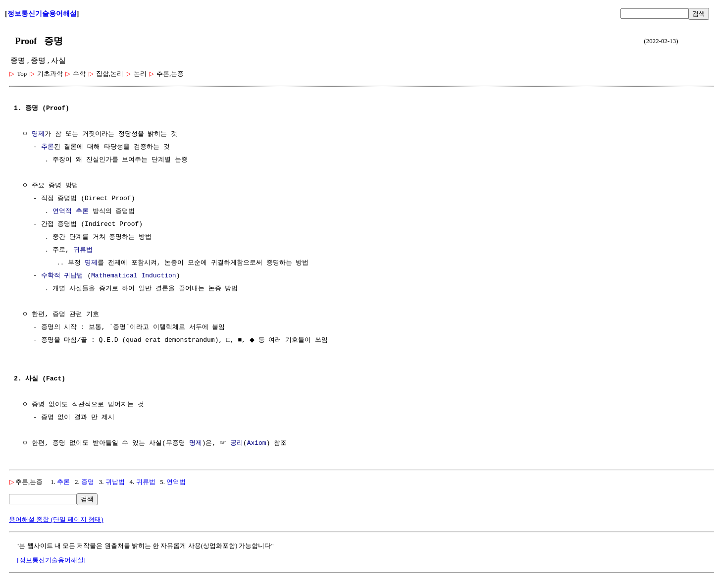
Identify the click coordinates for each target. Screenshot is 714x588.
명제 (38, 134)
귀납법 (115, 482)
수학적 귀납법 (62, 276)
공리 (237, 443)
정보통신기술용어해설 (42, 14)
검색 (699, 14)
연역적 (62, 212)
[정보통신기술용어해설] (51, 560)
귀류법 (83, 250)
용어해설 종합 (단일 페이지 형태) (56, 519)
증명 (88, 482)
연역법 (176, 482)
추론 (48, 147)
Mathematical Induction (134, 276)
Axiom (257, 443)
